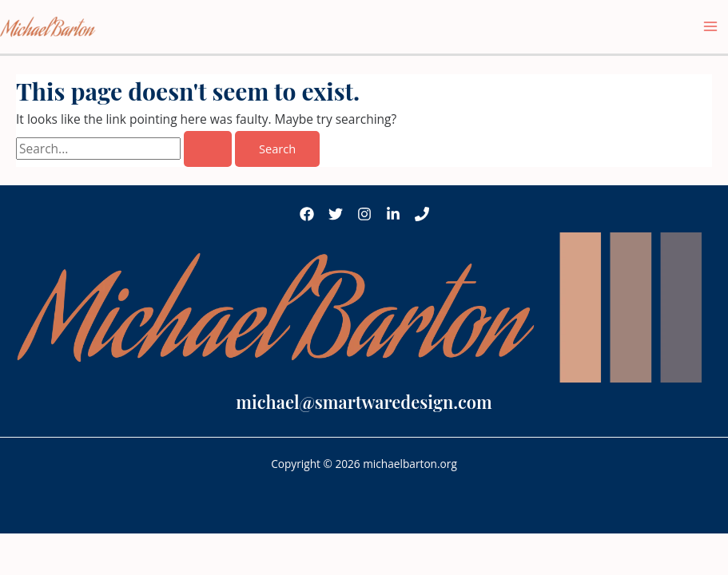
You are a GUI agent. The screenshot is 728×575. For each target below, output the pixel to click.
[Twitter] (336, 214)
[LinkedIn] (393, 214)
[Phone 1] (422, 214)
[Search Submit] (208, 149)
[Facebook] (307, 214)
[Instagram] (364, 214)
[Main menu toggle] (711, 26)
